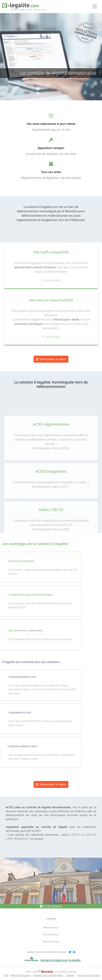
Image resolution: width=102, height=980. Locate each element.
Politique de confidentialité (48, 975)
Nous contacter (51, 941)
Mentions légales (21, 975)
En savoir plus (51, 934)
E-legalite (51, 919)
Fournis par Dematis (89, 975)
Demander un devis (51, 784)
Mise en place (51, 927)
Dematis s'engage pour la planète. (61, 960)
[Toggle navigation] (95, 7)
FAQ (6, 975)
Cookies (70, 975)
